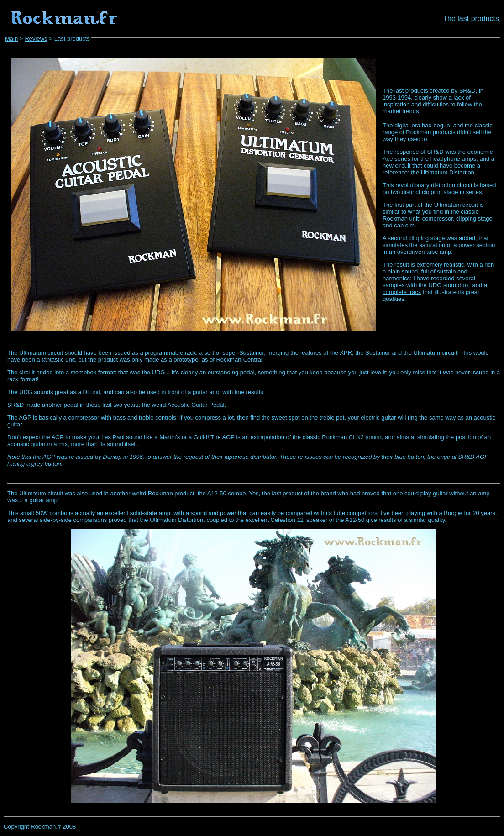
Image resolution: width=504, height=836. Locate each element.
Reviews (36, 39)
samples (394, 285)
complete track (402, 292)
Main (11, 39)
